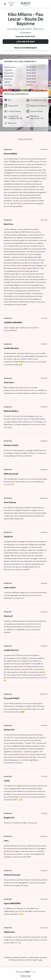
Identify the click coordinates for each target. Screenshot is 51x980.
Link (41, 960)
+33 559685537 (26, 33)
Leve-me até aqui (26, 42)
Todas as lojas (26, 976)
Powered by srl (26, 972)
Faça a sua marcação (25, 48)
